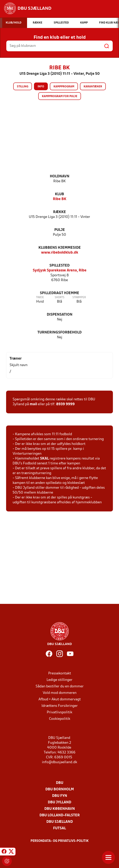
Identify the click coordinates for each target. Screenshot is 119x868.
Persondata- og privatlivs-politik (60, 841)
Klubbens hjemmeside (60, 248)
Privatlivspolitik (59, 712)
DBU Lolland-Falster (60, 815)
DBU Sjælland (60, 822)
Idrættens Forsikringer (60, 706)
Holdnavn (60, 176)
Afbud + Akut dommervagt (60, 699)
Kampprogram (64, 87)
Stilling (23, 87)
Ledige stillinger (59, 680)
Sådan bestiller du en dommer (60, 686)
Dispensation (60, 315)
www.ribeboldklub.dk (60, 253)
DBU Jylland (59, 802)
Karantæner (93, 87)
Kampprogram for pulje (60, 96)
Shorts (59, 297)
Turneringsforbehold (59, 333)
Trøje (40, 297)
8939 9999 (65, 404)
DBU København (60, 809)
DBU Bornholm (60, 789)
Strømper (79, 297)
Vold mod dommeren (60, 693)
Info (41, 87)
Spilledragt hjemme (59, 293)
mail (33, 404)
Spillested (59, 266)
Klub (59, 194)
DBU (60, 783)
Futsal (59, 828)
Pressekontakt (60, 674)
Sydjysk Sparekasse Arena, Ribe (60, 271)
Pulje (60, 230)
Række (59, 212)
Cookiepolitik (60, 719)
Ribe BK (60, 199)
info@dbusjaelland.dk (59, 762)
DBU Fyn (60, 796)
